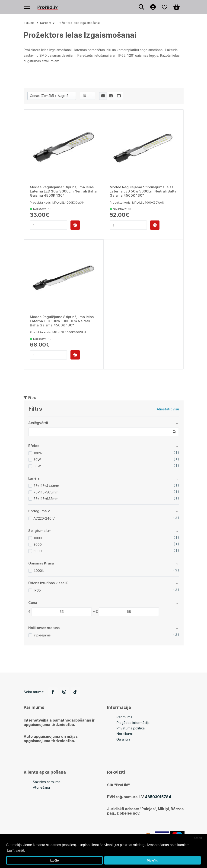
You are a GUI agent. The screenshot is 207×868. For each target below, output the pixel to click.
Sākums (29, 23)
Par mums (124, 717)
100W (38, 453)
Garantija (123, 739)
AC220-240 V (44, 518)
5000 (38, 551)
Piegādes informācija (133, 723)
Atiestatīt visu (168, 409)
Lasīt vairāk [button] (16, 850)
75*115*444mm (46, 486)
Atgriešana (41, 787)
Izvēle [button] (55, 860)
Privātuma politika (131, 728)
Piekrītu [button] (153, 860)
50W (37, 466)
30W (37, 460)
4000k (39, 571)
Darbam (46, 23)
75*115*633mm (46, 499)
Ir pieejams (42, 635)
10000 (38, 538)
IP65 (37, 590)
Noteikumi (124, 734)
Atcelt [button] (198, 838)
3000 (38, 544)
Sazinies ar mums (47, 782)
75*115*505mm (46, 492)
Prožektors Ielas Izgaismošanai (78, 23)
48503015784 (158, 797)
